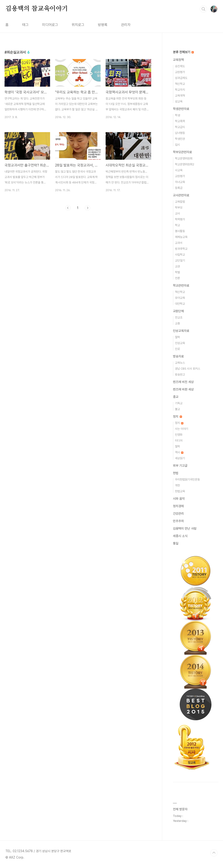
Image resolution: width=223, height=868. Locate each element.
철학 (177, 337)
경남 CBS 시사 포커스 (188, 369)
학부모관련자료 (182, 152)
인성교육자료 (181, 331)
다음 (87, 208)
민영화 (179, 435)
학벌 (177, 272)
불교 (177, 409)
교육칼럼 (180, 202)
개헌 (177, 485)
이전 (68, 208)
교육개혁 (180, 96)
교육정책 (178, 60)
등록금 (179, 188)
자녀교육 (180, 182)
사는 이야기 (182, 429)
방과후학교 (181, 249)
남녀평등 (180, 133)
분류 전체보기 (183, 52)
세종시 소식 (180, 536)
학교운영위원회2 (185, 164)
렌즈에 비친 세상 (183, 382)
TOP (214, 853)
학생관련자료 (181, 109)
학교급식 (180, 127)
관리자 (126, 25)
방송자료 (178, 356)
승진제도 (180, 66)
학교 (177, 225)
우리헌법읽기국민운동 (187, 479)
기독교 (179, 403)
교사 (177, 213)
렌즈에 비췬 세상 (183, 389)
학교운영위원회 (184, 158)
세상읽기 (180, 458)
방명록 (103, 25)
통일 (176, 543)
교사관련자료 (181, 195)
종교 (176, 397)
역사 (179, 452)
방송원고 (180, 375)
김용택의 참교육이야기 (37, 9)
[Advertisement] (78, 256)
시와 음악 (179, 499)
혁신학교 (180, 84)
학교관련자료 (181, 285)
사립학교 (180, 255)
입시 (177, 145)
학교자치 (180, 90)
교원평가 (180, 72)
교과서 (179, 243)
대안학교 (180, 304)
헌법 (176, 473)
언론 (177, 278)
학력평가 (180, 219)
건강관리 (178, 514)
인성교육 (180, 343)
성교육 (179, 101)
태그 (25, 25)
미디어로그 (50, 25)
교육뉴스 (180, 363)
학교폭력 (180, 121)
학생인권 (180, 139)
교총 (177, 323)
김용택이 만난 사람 (185, 528)
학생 (177, 115)
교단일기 (180, 260)
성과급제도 (181, 78)
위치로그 (78, 25)
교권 (177, 266)
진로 (177, 349)
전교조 (179, 317)
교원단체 (178, 311)
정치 (177, 416)
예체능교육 (181, 237)
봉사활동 (180, 231)
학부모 (179, 208)
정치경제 (178, 506)
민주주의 (178, 521)
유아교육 (180, 298)
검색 (204, 9)
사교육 (179, 170)
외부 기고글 (180, 466)
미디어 (179, 441)
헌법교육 (180, 491)
